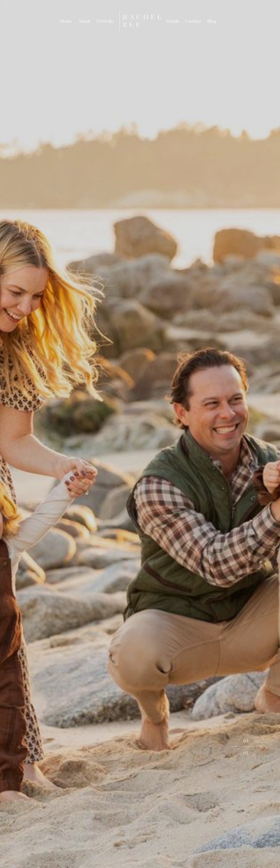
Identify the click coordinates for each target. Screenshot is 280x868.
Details (173, 21)
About (84, 21)
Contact (193, 21)
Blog (212, 21)
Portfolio (105, 21)
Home (66, 21)
